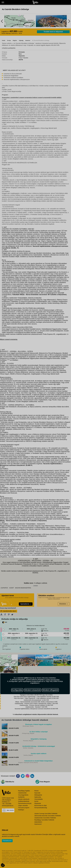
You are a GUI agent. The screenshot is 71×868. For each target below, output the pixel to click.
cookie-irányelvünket (52, 680)
